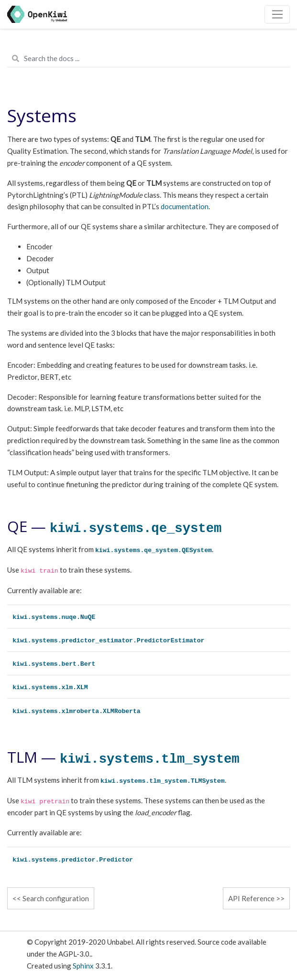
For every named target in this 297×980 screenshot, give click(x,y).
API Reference (251, 898)
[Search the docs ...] (148, 59)
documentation (185, 206)
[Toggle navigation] (277, 14)
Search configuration (56, 898)
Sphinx (83, 966)
